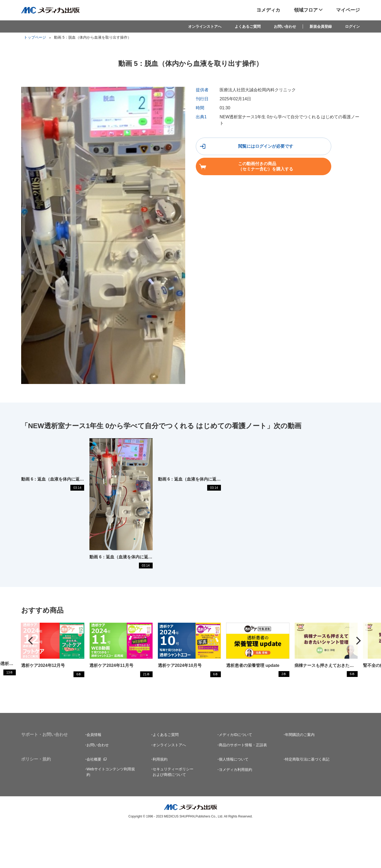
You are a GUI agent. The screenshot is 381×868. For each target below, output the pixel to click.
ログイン (352, 26)
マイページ (348, 10)
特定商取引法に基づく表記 (307, 801)
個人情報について (234, 801)
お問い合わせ (285, 26)
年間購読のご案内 (300, 776)
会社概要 (94, 801)
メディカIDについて (235, 776)
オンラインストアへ (205, 26)
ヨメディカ (268, 10)
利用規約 (160, 801)
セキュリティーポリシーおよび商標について (173, 813)
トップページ (35, 37)
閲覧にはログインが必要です (237, 149)
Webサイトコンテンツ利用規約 (111, 813)
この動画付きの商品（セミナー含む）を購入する (322, 148)
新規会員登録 (321, 26)
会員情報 (94, 776)
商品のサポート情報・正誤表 (243, 786)
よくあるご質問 (248, 26)
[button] (359, 677)
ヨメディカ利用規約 (235, 811)
